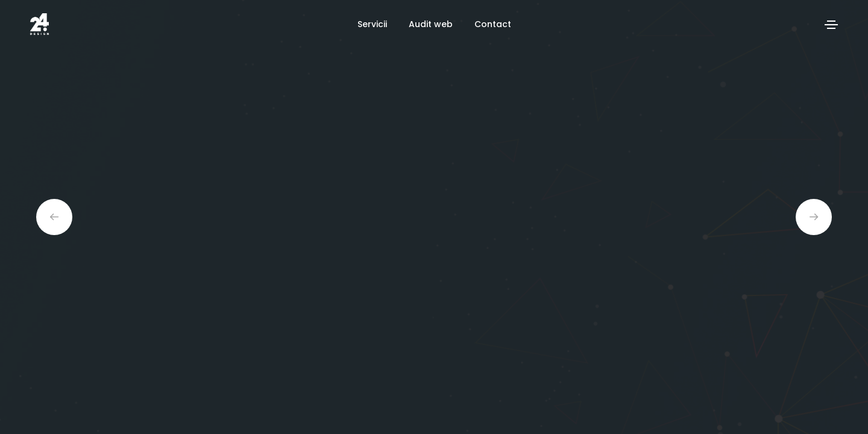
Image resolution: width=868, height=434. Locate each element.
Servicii (372, 24)
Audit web (431, 24)
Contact (493, 24)
